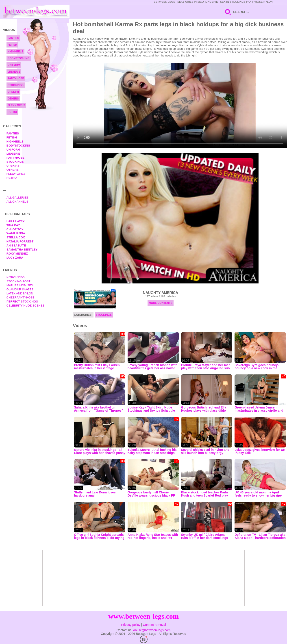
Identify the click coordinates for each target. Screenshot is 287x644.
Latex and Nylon (20, 293)
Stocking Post (18, 281)
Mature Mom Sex (20, 285)
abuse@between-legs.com (152, 630)
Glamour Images (20, 289)
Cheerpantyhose (21, 297)
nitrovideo (16, 277)
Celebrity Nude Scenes (26, 306)
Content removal (154, 625)
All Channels (17, 202)
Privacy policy (131, 625)
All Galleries (18, 198)
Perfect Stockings (22, 301)
